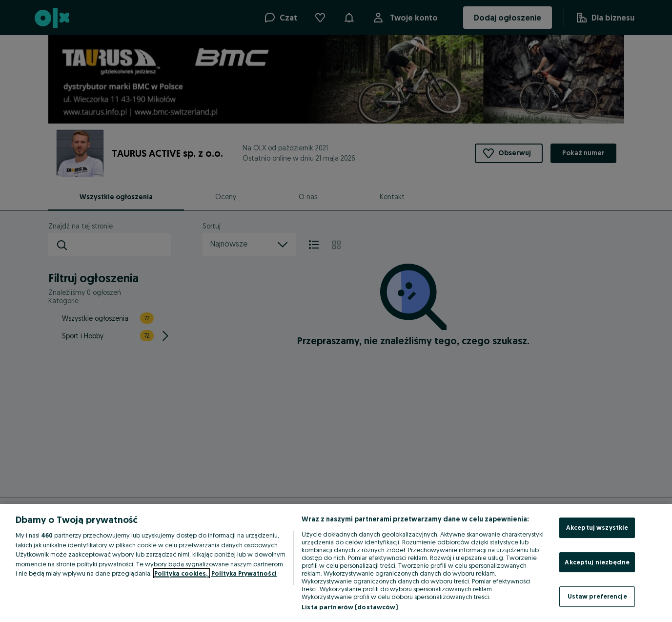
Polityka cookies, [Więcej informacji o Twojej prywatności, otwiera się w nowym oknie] (182, 573)
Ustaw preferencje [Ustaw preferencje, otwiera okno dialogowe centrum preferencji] (597, 596)
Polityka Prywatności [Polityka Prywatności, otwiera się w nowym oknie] (244, 573)
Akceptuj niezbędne (597, 562)
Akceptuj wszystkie (597, 527)
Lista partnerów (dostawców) (350, 607)
